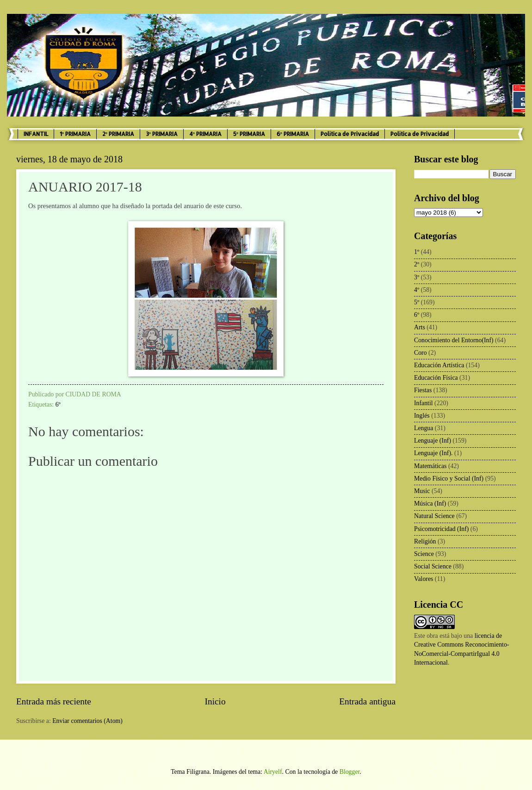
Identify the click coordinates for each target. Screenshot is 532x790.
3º (417, 277)
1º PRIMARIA (75, 134)
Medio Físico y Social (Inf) (449, 478)
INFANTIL (36, 134)
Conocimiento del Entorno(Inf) (454, 340)
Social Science (433, 566)
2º (417, 264)
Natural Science (434, 516)
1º (417, 252)
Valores (424, 579)
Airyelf (273, 772)
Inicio (215, 701)
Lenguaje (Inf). (433, 453)
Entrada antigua (367, 701)
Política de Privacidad (350, 134)
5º (417, 302)
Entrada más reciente (54, 701)
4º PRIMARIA (205, 134)
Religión (425, 541)
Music (422, 491)
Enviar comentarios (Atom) (87, 721)
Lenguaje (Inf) (433, 441)
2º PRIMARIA (118, 134)
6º (58, 404)
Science (424, 554)
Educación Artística (439, 365)
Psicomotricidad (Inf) (441, 529)
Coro (421, 353)
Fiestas (423, 390)
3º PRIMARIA (162, 134)
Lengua (424, 428)
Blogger (350, 772)
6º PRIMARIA (293, 134)
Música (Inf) (430, 503)
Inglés (422, 416)
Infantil (424, 403)
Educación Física (436, 378)
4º (417, 290)
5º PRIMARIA (249, 134)
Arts (420, 327)
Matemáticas (430, 466)
